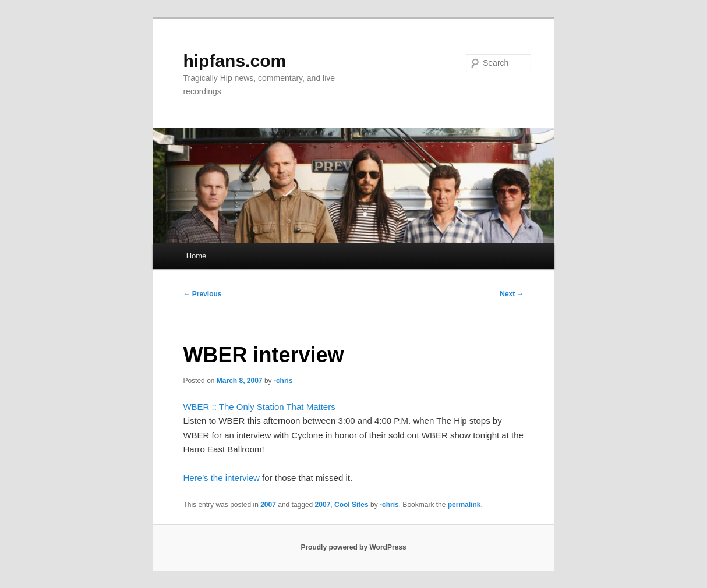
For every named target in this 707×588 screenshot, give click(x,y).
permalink (464, 505)
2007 (268, 505)
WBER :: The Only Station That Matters (259, 407)
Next (512, 294)
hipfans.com (234, 61)
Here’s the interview (221, 478)
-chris (283, 381)
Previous (202, 294)
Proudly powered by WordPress (353, 547)
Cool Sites (351, 505)
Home (197, 256)
